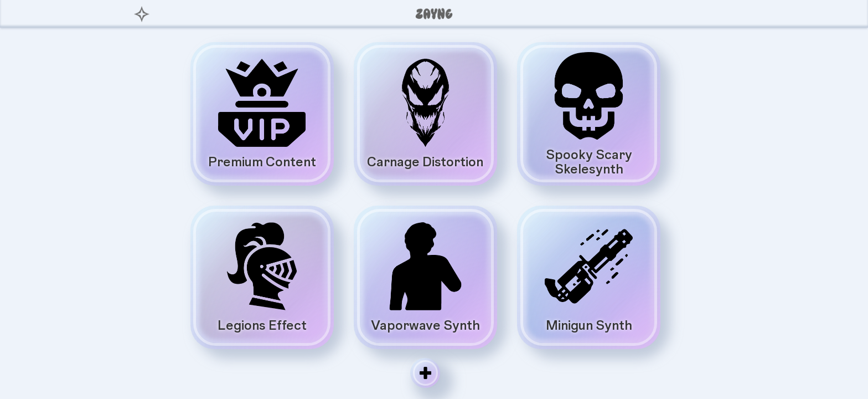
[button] (726, 14)
